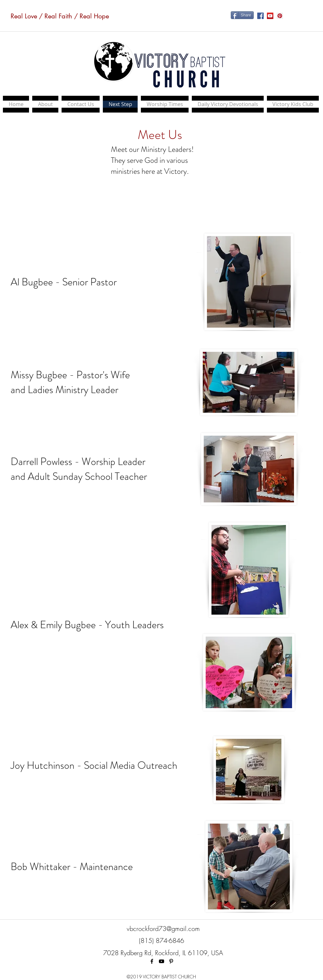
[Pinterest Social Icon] (280, 16)
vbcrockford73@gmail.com (163, 929)
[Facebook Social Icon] (260, 16)
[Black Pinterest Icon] (171, 961)
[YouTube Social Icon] (270, 16)
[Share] (242, 15)
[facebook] (152, 961)
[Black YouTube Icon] (161, 961)
